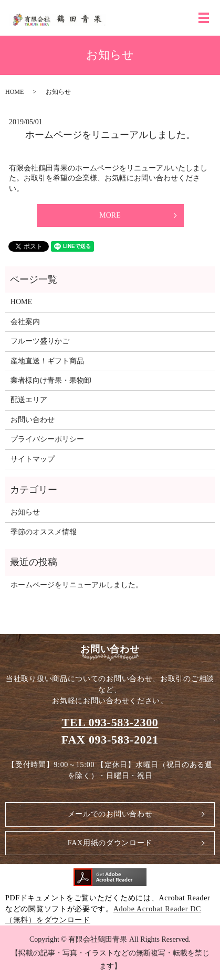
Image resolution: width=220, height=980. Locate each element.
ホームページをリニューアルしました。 (110, 135)
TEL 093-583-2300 (110, 722)
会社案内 (25, 322)
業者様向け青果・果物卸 (51, 380)
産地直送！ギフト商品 (47, 361)
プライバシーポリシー (47, 439)
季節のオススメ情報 (44, 532)
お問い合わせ (33, 420)
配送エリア (29, 400)
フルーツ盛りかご (40, 341)
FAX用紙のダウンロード (110, 843)
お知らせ (25, 512)
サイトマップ (33, 459)
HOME (14, 92)
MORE (110, 215)
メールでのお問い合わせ (110, 814)
